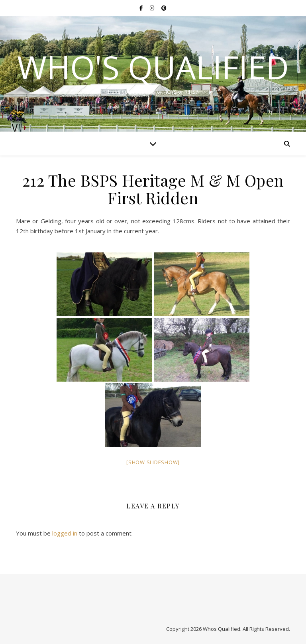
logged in (65, 533)
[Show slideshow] (153, 462)
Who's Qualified (153, 67)
